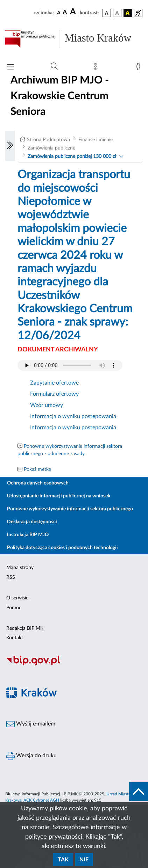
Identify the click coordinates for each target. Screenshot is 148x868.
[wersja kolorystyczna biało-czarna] (117, 13)
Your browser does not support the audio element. (70, 365)
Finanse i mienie (96, 140)
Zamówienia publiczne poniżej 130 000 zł (72, 156)
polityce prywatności (54, 837)
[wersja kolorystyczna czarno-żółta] (128, 13)
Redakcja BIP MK (25, 628)
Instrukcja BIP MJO (28, 535)
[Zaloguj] (140, 68)
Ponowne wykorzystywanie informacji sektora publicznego (70, 509)
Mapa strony (20, 568)
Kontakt (15, 638)
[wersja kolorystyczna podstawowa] (107, 13)
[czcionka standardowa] (59, 13)
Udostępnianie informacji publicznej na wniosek (59, 496)
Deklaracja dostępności (32, 522)
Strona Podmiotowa (48, 140)
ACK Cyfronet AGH (41, 800)
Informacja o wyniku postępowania (73, 416)
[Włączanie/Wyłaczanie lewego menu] (10, 146)
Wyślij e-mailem (31, 724)
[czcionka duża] (74, 12)
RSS (11, 577)
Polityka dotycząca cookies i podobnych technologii (62, 548)
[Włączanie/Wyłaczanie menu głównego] (10, 68)
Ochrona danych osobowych (38, 483)
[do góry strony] (139, 792)
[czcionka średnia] (65, 13)
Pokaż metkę (37, 469)
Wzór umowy (47, 405)
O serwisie (17, 598)
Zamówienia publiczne (51, 148)
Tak (63, 860)
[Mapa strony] (97, 68)
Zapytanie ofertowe (54, 383)
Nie (84, 860)
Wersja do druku (31, 756)
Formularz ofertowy (54, 394)
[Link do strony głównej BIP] (74, 39)
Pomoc (14, 608)
